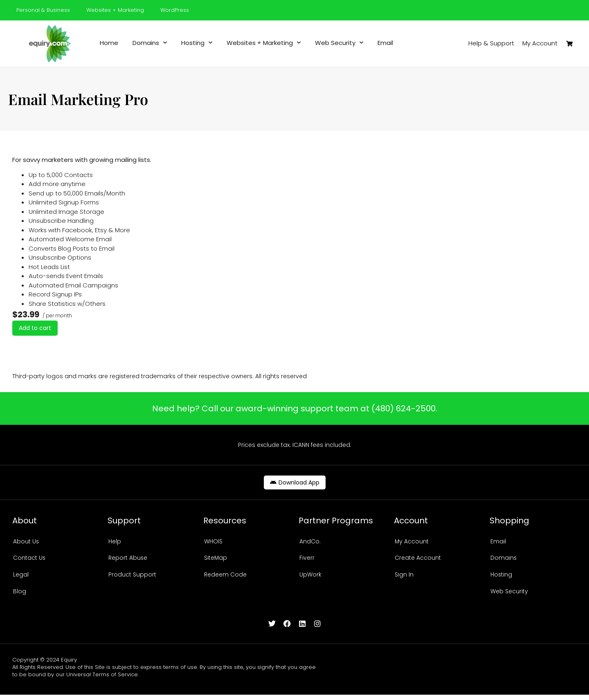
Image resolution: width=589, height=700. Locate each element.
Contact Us (29, 560)
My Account (412, 542)
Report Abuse (128, 560)
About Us (26, 542)
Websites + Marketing (115, 10)
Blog (20, 596)
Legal (21, 578)
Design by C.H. (559, 665)
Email (385, 43)
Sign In (404, 578)
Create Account (418, 560)
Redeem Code (225, 578)
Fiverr (307, 560)
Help (115, 542)
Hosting (197, 43)
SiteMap (216, 560)
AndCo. (310, 542)
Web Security (339, 43)
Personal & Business (43, 10)
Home (109, 43)
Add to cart (35, 328)
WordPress (175, 10)
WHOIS (213, 542)
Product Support (132, 578)
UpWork (310, 578)
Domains (150, 43)
